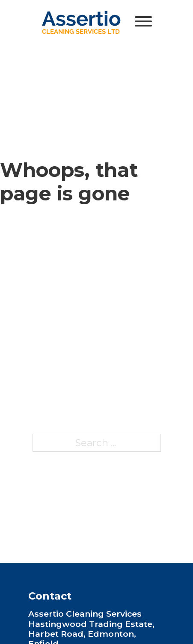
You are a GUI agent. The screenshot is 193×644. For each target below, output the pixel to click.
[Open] (143, 21)
